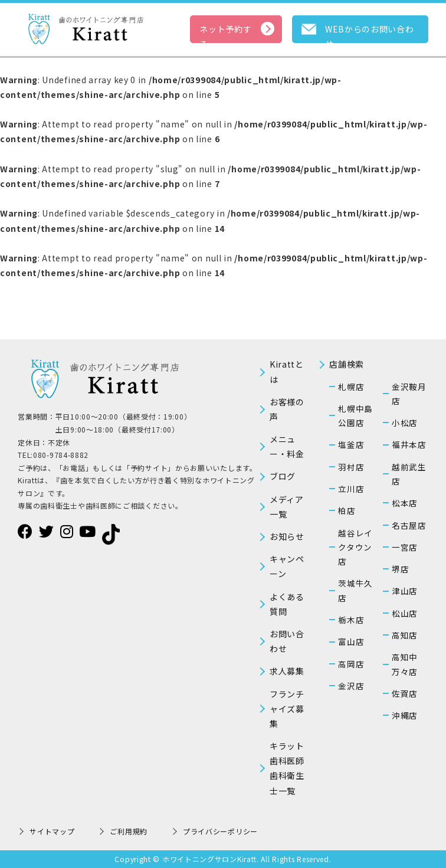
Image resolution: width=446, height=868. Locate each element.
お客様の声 (287, 409)
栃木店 (351, 620)
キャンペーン (287, 566)
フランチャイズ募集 (287, 709)
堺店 (400, 569)
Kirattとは (287, 371)
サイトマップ (52, 831)
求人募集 (287, 671)
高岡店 (351, 664)
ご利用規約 (129, 831)
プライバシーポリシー (220, 831)
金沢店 (351, 686)
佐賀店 (405, 693)
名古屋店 (409, 525)
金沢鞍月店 (409, 394)
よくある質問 (287, 604)
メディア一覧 (287, 507)
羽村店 (351, 467)
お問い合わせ (287, 641)
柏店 (347, 510)
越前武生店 (409, 474)
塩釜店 (351, 444)
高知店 (405, 635)
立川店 (351, 489)
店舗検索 (347, 364)
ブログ (283, 476)
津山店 (405, 591)
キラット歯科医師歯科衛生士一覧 (287, 768)
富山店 (351, 641)
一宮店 (405, 547)
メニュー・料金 (287, 446)
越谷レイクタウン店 (355, 547)
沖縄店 (405, 715)
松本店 (405, 503)
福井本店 (409, 444)
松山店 (405, 613)
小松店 (405, 422)
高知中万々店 (405, 664)
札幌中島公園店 (355, 415)
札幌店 (351, 386)
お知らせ (287, 536)
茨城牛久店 (355, 590)
